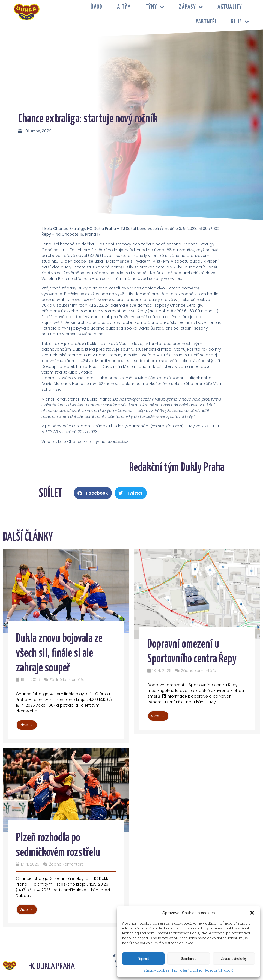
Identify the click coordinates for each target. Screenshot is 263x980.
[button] (252, 913)
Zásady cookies (157, 970)
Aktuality (230, 7)
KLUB (240, 22)
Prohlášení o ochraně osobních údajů (203, 970)
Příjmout (143, 959)
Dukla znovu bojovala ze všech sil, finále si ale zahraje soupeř (59, 653)
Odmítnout (188, 959)
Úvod (96, 7)
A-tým (124, 7)
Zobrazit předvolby (234, 959)
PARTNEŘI (206, 22)
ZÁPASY (191, 7)
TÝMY (155, 7)
